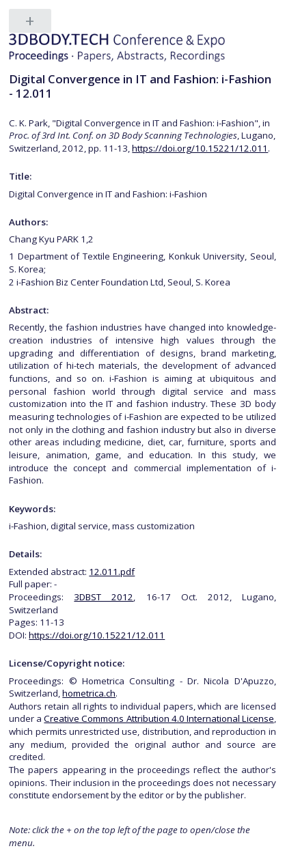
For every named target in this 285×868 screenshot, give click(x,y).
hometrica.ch (89, 693)
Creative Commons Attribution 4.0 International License (159, 718)
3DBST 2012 (104, 597)
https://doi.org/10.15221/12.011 (200, 148)
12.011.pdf (112, 572)
